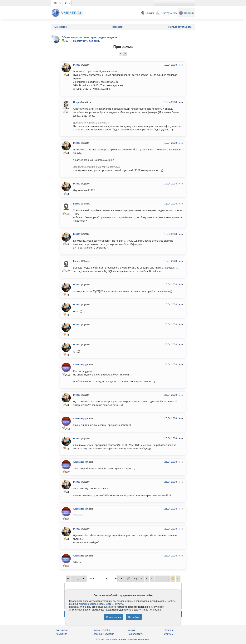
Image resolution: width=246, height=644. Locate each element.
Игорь (76, 102)
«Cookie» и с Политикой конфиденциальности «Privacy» (122, 602)
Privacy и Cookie (101, 630)
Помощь (169, 630)
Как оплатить (135, 634)
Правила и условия (103, 634)
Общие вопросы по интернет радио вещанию (90, 37)
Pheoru (77, 204)
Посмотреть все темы (87, 41)
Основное (61, 27)
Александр (79, 365)
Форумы (169, 634)
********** (78, 515)
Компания (61, 634)
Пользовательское (180, 27)
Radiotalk (118, 27)
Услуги (132, 630)
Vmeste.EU (72, 13)
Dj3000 (77, 65)
